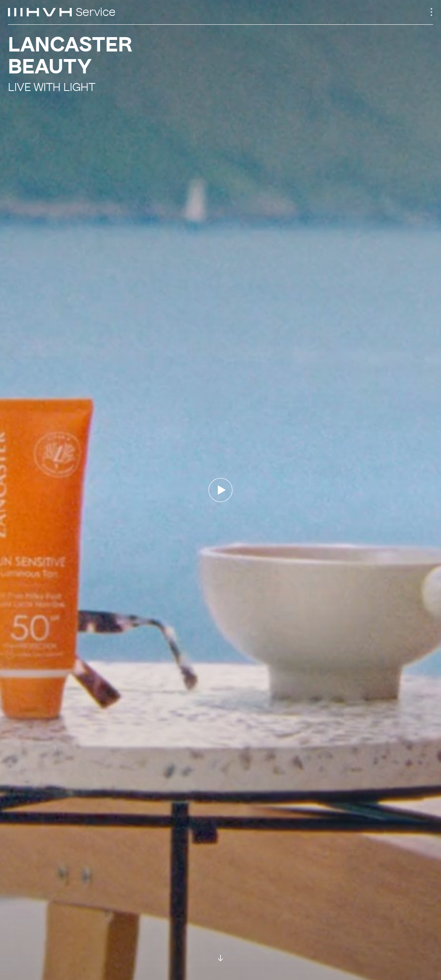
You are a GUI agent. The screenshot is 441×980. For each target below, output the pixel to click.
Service (96, 12)
